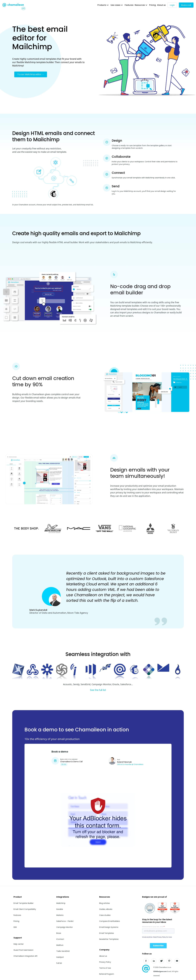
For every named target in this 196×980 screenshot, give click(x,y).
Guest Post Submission (23, 950)
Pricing (152, 5)
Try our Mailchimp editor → (31, 74)
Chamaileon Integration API (25, 956)
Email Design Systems (109, 927)
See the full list (98, 690)
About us (161, 5)
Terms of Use (105, 968)
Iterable (60, 909)
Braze (59, 933)
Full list (59, 963)
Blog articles (104, 903)
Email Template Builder (23, 903)
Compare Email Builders (110, 921)
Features (129, 5)
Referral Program (107, 974)
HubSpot (60, 957)
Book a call (186, 5)
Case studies (105, 915)
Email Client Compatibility (25, 909)
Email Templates (107, 933)
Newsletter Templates (109, 939)
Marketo (60, 915)
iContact (60, 939)
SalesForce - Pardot (65, 921)
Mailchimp (61, 903)
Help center (19, 944)
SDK (15, 927)
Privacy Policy (105, 962)
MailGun (60, 945)
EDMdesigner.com (160, 971)
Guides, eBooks (106, 909)
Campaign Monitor (65, 927)
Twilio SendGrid (63, 951)
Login (172, 5)
